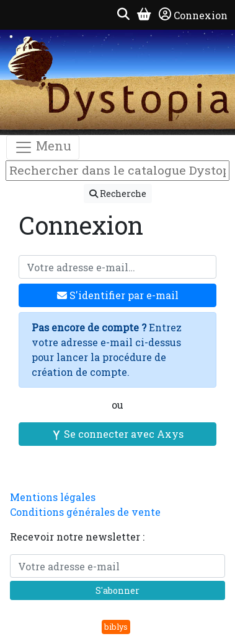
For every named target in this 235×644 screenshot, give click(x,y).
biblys (116, 627)
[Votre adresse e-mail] (117, 267)
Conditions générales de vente (85, 512)
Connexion (193, 15)
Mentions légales (53, 497)
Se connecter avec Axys (117, 434)
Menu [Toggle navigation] (43, 147)
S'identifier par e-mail (118, 295)
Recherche (118, 194)
